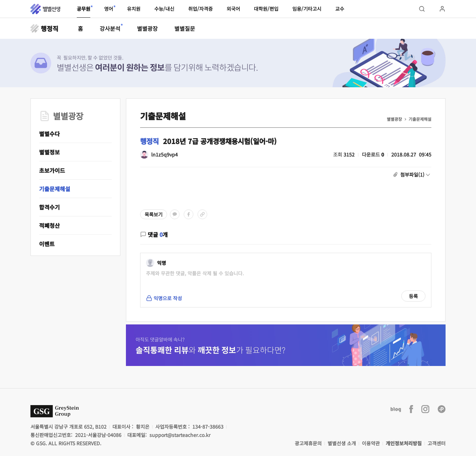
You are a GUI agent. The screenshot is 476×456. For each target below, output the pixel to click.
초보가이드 (52, 170)
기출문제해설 (55, 189)
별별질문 (185, 28)
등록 (413, 296)
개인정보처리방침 (404, 443)
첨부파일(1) (412, 175)
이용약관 (371, 443)
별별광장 (147, 28)
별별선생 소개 (342, 443)
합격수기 (49, 207)
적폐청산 (49, 225)
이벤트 (47, 244)
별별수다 (49, 134)
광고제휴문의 (308, 443)
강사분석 (110, 28)
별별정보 (49, 152)
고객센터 (437, 443)
